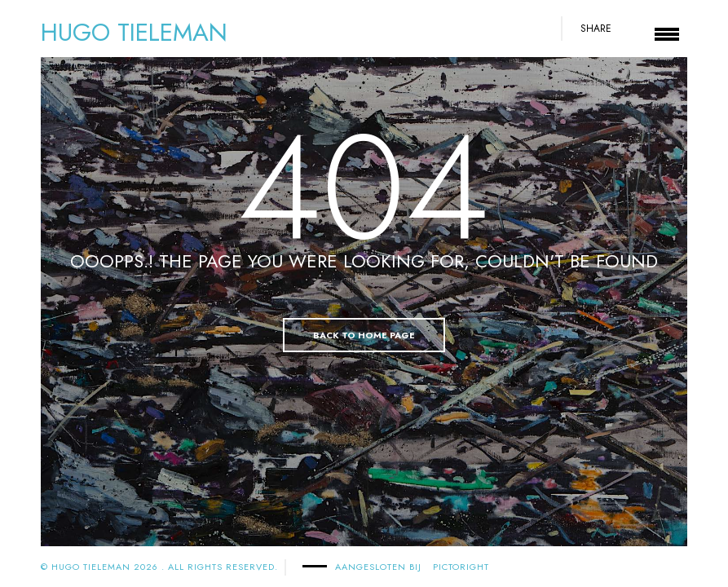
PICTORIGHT (461, 567)
